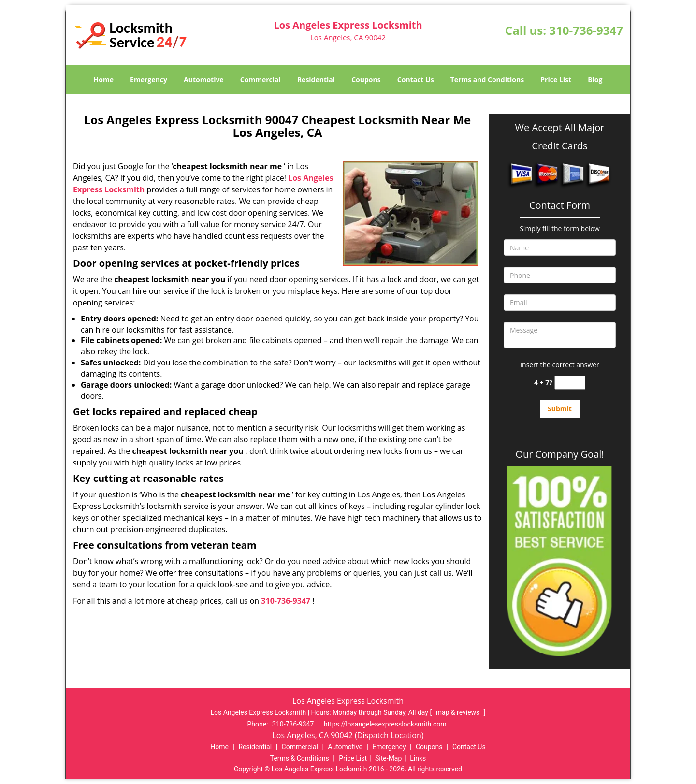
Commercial (261, 80)
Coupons (366, 80)
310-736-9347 (586, 30)
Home (104, 80)
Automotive (204, 80)
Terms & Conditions (300, 758)
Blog (595, 80)
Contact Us (416, 80)
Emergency (149, 80)
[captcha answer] (570, 383)
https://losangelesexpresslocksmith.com (385, 724)
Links (418, 758)
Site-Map (388, 758)
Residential (316, 80)
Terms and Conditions (487, 80)
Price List (556, 80)
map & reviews (459, 712)
